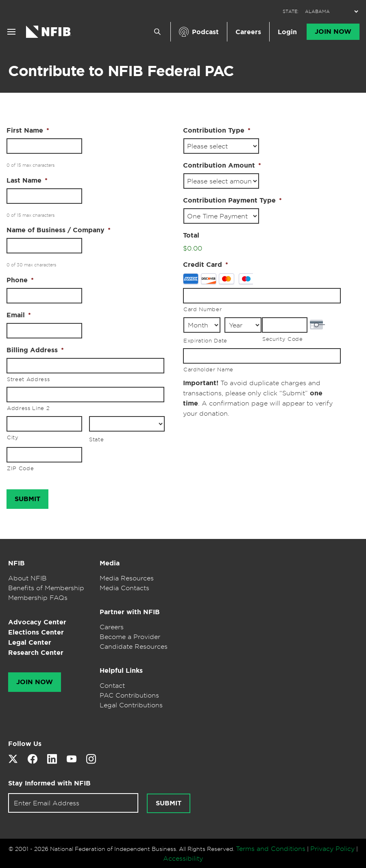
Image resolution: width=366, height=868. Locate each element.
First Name (28, 131)
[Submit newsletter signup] (169, 803)
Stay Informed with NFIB (49, 783)
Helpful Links (121, 671)
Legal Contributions (131, 705)
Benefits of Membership (46, 588)
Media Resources (127, 578)
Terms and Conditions (271, 848)
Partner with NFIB (130, 612)
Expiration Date (205, 340)
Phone (20, 280)
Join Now (333, 32)
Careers (248, 32)
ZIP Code (20, 468)
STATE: (291, 12)
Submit (169, 803)
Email (19, 315)
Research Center (36, 653)
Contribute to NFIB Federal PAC (121, 71)
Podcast (205, 32)
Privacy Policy (332, 848)
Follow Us (25, 744)
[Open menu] (11, 32)
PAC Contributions (129, 695)
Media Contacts (124, 588)
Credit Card (206, 265)
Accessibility (183, 858)
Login (287, 32)
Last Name (27, 181)
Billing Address (35, 350)
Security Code (283, 339)
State (96, 439)
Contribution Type (217, 131)
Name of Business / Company (59, 230)
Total (191, 236)
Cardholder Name (208, 369)
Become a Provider (130, 637)
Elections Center (36, 632)
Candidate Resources (134, 646)
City (13, 437)
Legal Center (30, 642)
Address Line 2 (28, 408)
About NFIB (27, 578)
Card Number (203, 309)
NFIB (16, 563)
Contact (112, 685)
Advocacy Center (37, 622)
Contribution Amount (222, 166)
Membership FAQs (38, 598)
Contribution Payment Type (232, 201)
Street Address (28, 379)
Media (110, 563)
